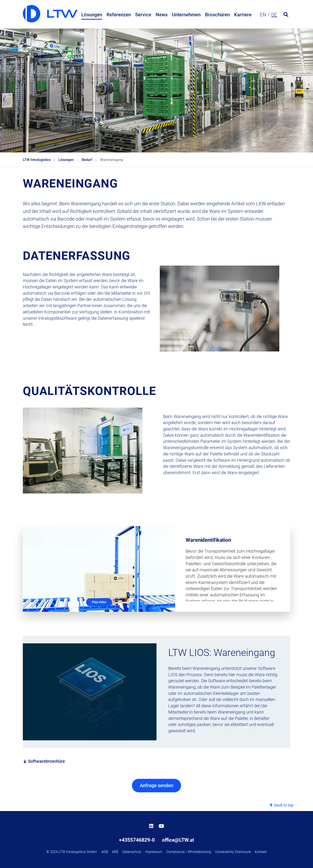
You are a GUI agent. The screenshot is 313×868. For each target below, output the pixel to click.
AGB (105, 852)
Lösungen (92, 15)
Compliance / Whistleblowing (189, 852)
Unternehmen (186, 15)
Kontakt (261, 852)
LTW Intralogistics (37, 160)
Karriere (243, 15)
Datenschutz (132, 852)
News (162, 15)
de (274, 15)
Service (143, 15)
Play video (99, 602)
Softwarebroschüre (44, 761)
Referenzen (119, 15)
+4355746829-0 (137, 840)
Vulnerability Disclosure (233, 852)
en (263, 15)
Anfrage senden (156, 785)
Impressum (154, 852)
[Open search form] (286, 15)
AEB (115, 852)
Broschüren (217, 15)
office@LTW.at (178, 840)
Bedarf (87, 160)
